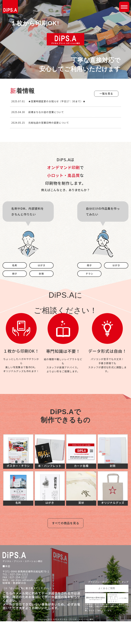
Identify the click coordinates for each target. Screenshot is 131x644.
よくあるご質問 (107, 611)
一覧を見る (106, 94)
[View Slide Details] (28, 144)
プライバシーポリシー (98, 604)
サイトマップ (121, 604)
